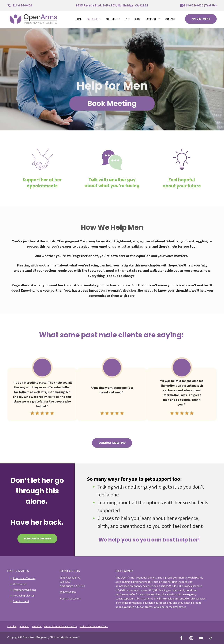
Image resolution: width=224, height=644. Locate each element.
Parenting (37, 626)
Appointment (21, 601)
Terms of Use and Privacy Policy (60, 626)
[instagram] (191, 638)
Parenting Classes (24, 595)
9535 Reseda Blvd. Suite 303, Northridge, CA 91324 (112, 5)
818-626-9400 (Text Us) (200, 5)
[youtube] (201, 638)
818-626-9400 (22, 5)
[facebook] (181, 638)
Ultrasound (20, 584)
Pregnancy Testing (24, 578)
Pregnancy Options (24, 590)
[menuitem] (79, 19)
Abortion (12, 626)
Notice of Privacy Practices (94, 626)
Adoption (24, 626)
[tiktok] (211, 638)
